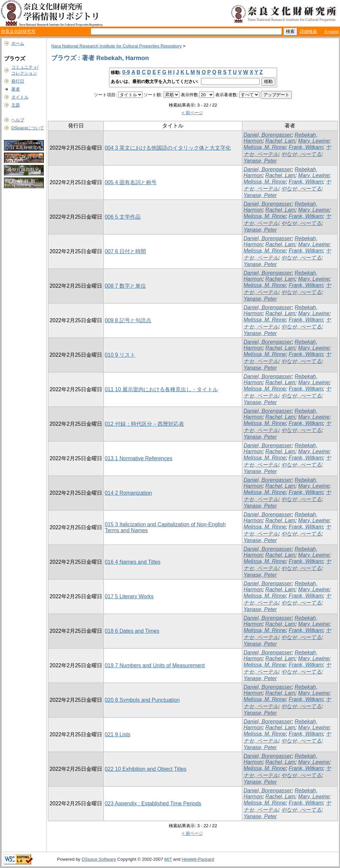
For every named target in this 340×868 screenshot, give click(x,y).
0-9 (126, 72)
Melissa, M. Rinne (265, 147)
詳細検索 (308, 31)
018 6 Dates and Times (132, 631)
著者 (16, 89)
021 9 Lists (118, 734)
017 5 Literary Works (129, 596)
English (332, 32)
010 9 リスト (120, 355)
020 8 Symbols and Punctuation (142, 700)
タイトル (20, 97)
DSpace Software (99, 859)
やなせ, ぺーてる (301, 154)
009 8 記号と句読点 (128, 320)
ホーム (18, 43)
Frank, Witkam (306, 147)
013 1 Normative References (139, 458)
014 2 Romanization (128, 493)
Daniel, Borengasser (268, 135)
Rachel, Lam (280, 141)
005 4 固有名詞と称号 (131, 182)
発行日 (18, 81)
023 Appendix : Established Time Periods (153, 803)
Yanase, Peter (260, 161)
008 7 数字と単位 (125, 286)
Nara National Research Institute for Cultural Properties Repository (116, 46)
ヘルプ (18, 120)
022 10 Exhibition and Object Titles (146, 769)
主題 (16, 105)
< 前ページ (192, 113)
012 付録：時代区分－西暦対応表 (144, 424)
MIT (168, 859)
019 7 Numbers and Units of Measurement (155, 665)
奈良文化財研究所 (18, 31)
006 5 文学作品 (123, 217)
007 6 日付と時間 (125, 251)
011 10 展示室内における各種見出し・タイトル (161, 389)
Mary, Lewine (314, 141)
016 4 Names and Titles (133, 562)
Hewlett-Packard (198, 859)
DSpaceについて (28, 128)
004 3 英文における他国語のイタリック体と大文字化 (168, 148)
